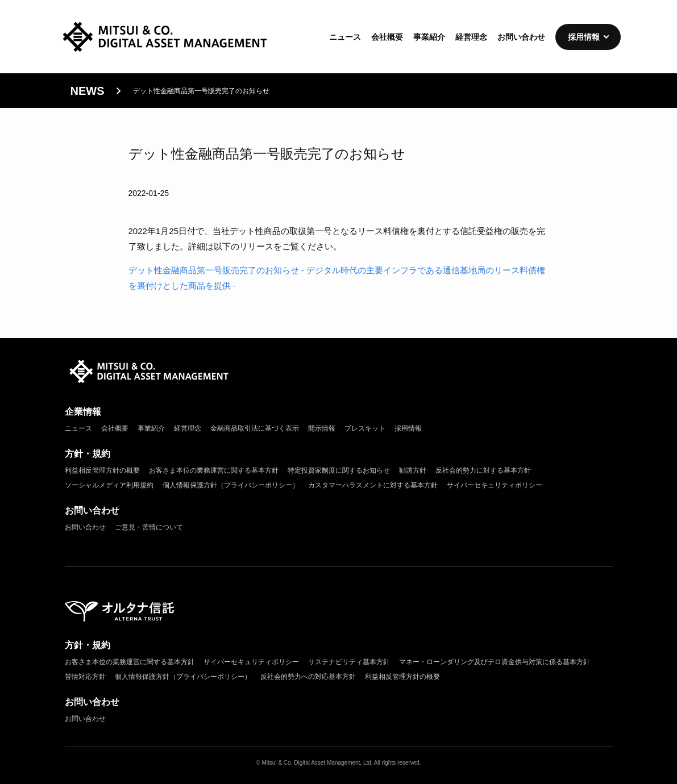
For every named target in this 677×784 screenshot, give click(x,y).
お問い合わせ (521, 37)
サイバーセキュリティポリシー (495, 485)
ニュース (345, 37)
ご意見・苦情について (149, 527)
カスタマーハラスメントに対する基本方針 (373, 485)
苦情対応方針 (85, 677)
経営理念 (471, 37)
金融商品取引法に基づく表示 (255, 428)
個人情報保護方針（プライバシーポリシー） (231, 485)
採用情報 (584, 37)
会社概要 (387, 37)
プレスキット (365, 428)
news (88, 91)
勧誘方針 (413, 470)
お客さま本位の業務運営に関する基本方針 (214, 470)
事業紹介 (429, 37)
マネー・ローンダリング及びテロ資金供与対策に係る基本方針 (495, 662)
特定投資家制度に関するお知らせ (339, 470)
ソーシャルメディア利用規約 (109, 485)
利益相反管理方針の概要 (102, 470)
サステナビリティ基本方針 (349, 662)
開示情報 (322, 428)
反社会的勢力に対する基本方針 (483, 470)
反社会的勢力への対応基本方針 (308, 677)
